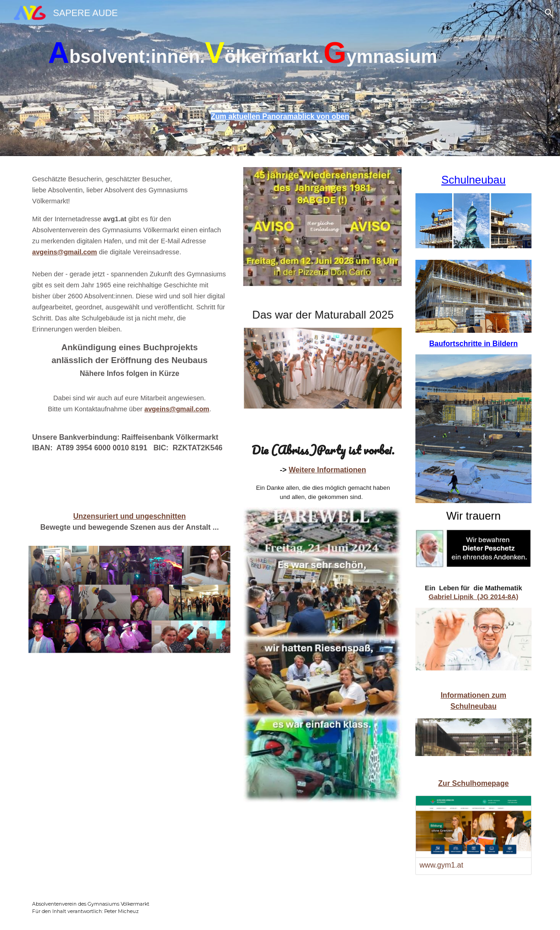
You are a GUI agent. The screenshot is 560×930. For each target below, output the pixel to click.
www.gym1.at (441, 865)
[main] (280, 60)
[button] (549, 13)
